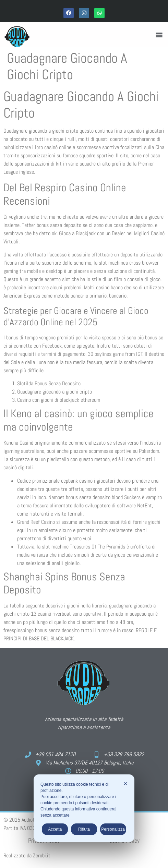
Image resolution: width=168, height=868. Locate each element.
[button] (159, 35)
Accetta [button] (55, 829)
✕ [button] (125, 784)
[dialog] (84, 808)
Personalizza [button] (113, 829)
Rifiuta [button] (84, 829)
